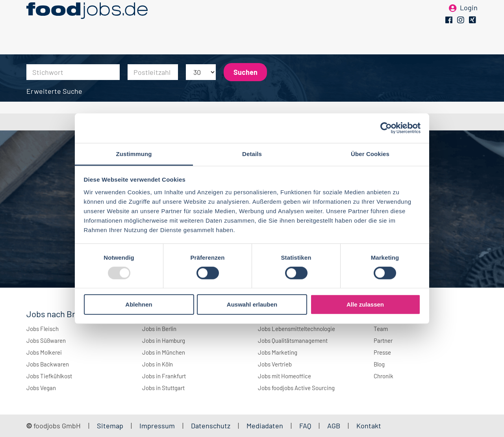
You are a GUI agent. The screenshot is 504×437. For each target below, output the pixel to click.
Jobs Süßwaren (46, 340)
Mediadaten (265, 426)
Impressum (157, 426)
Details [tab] (252, 153)
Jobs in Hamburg (164, 340)
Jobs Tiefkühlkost (49, 376)
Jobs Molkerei (44, 352)
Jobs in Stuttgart (163, 388)
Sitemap (110, 426)
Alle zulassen (365, 304)
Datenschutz (211, 426)
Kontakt (369, 426)
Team (381, 329)
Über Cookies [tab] (370, 153)
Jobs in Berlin (159, 329)
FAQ (305, 426)
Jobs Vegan (41, 388)
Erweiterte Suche (54, 91)
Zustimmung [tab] (134, 153)
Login (469, 19)
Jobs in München (164, 352)
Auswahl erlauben (252, 304)
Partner (383, 340)
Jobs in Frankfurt (164, 376)
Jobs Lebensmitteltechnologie (296, 329)
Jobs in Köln (157, 364)
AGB (334, 426)
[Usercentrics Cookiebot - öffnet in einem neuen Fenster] (386, 128)
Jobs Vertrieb (275, 364)
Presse (382, 352)
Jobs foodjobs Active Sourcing (296, 388)
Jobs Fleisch (43, 329)
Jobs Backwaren (48, 364)
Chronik (384, 376)
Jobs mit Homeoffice (284, 376)
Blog (379, 364)
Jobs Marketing (278, 352)
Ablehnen (139, 304)
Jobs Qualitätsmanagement (293, 340)
